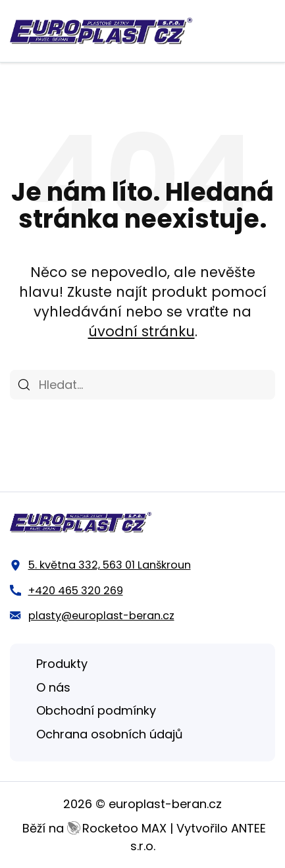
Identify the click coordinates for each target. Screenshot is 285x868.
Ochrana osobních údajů (110, 734)
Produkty (62, 664)
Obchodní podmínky (96, 710)
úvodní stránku (142, 331)
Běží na (94, 828)
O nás (53, 687)
